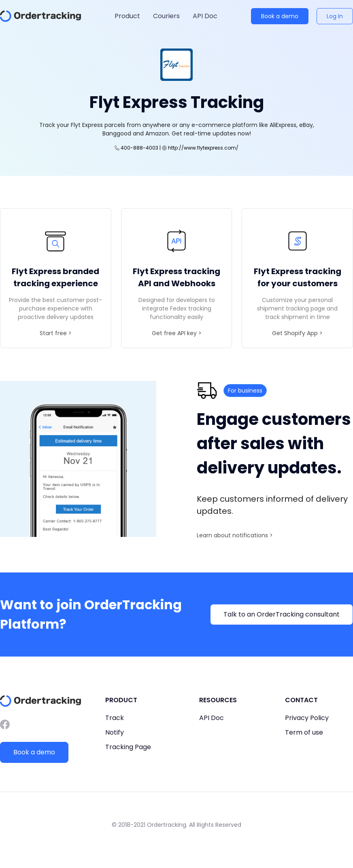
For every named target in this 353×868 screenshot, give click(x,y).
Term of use (304, 732)
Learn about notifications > (235, 535)
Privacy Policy (307, 718)
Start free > (56, 333)
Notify (115, 732)
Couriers (166, 16)
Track (115, 718)
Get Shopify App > (297, 333)
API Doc (205, 16)
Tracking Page (128, 747)
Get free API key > (177, 333)
